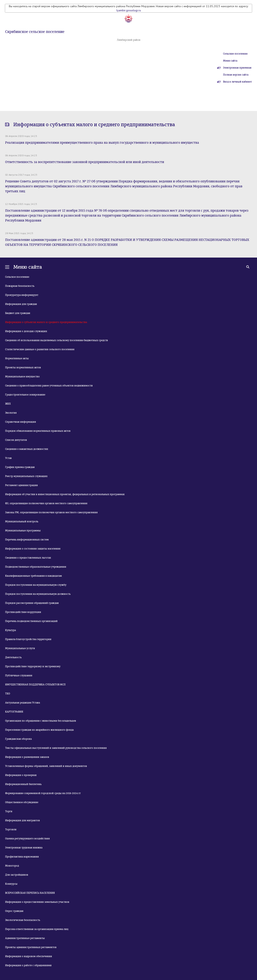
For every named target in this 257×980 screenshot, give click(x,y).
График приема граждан (20, 467)
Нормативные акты (17, 358)
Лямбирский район (129, 40)
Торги (9, 811)
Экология (11, 413)
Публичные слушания (19, 675)
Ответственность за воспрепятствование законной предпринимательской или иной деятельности (85, 162)
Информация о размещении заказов (27, 757)
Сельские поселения (235, 54)
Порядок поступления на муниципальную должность (38, 594)
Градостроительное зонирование (25, 395)
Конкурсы (11, 884)
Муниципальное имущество (22, 377)
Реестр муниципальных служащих (26, 476)
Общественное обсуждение (22, 802)
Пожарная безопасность (20, 286)
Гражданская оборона (18, 739)
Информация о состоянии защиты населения (33, 549)
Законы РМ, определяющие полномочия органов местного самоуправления (51, 512)
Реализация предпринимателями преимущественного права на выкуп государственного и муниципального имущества (102, 143)
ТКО (8, 694)
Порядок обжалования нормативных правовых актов (38, 431)
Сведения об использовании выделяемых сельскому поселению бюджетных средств (57, 340)
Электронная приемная (237, 68)
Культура (10, 630)
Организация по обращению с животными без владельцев (41, 721)
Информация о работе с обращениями (28, 965)
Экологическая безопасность (23, 920)
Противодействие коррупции (23, 612)
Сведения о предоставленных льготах (28, 558)
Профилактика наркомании (22, 857)
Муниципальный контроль (22, 521)
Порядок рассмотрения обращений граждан (32, 603)
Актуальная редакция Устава (23, 703)
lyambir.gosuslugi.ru (129, 10)
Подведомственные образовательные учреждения (36, 567)
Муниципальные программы (23, 531)
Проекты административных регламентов (31, 947)
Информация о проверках (21, 775)
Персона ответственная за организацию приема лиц (37, 929)
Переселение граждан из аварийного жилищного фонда (39, 730)
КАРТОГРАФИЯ (14, 712)
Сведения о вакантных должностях (27, 449)
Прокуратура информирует (22, 295)
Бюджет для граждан (18, 313)
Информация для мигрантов (23, 820)
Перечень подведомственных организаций (31, 621)
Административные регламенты (25, 938)
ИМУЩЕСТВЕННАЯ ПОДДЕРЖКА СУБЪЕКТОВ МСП (35, 685)
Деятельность (13, 657)
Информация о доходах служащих (26, 331)
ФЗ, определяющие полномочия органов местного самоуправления (46, 503)
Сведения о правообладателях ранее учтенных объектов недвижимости (49, 386)
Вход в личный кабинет (237, 82)
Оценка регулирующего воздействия (27, 839)
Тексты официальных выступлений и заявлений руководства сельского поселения (56, 748)
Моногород (12, 866)
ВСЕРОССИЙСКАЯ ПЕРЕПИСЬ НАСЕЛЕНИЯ (30, 893)
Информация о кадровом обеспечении (29, 956)
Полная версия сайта (236, 75)
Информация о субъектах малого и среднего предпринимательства (46, 322)
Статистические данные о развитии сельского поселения (40, 349)
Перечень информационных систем (27, 540)
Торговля (11, 829)
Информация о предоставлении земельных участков (37, 902)
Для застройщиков (17, 875)
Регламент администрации (21, 485)
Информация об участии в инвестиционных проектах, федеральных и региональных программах (65, 494)
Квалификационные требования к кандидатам (34, 576)
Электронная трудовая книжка (24, 848)
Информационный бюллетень (23, 784)
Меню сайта (230, 61)
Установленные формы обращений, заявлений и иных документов (46, 766)
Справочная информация (21, 422)
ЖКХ (8, 404)
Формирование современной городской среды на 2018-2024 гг (43, 793)
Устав (8, 458)
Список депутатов (16, 440)
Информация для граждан (21, 304)
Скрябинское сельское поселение (35, 32)
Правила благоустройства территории (28, 639)
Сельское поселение (17, 277)
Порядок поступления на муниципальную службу (36, 585)
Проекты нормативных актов (23, 367)
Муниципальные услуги (20, 648)
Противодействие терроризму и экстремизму (33, 666)
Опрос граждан (14, 911)
